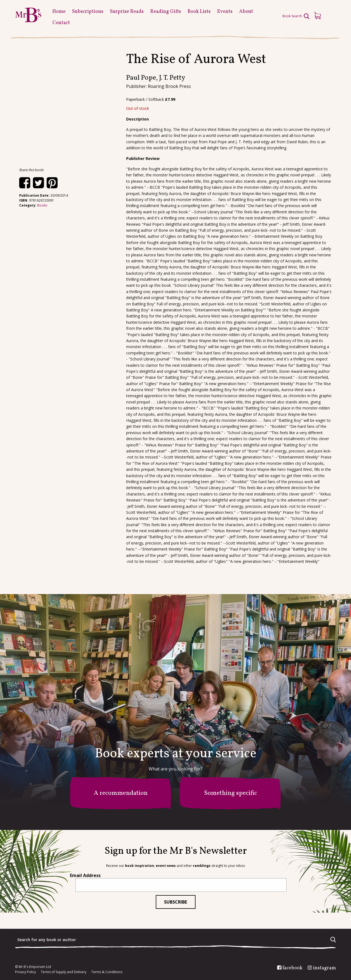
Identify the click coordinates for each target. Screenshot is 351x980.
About (246, 12)
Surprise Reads (127, 12)
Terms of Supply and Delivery (64, 972)
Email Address (85, 875)
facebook (292, 968)
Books (42, 205)
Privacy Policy (26, 972)
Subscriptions (88, 12)
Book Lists (199, 12)
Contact (61, 23)
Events (225, 12)
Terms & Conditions (107, 972)
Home (59, 12)
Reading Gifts (166, 12)
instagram (324, 968)
